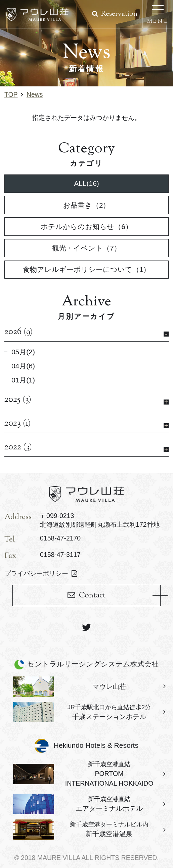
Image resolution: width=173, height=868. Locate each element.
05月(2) (23, 352)
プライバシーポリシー (36, 573)
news (35, 94)
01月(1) (23, 380)
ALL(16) (86, 183)
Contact (92, 596)
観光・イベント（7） (86, 248)
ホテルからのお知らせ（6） (86, 227)
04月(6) (23, 366)
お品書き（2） (87, 205)
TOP (11, 94)
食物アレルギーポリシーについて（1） (87, 269)
